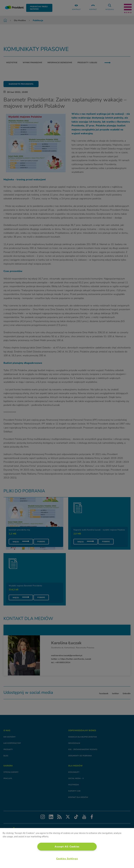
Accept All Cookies (67, 847)
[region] (67, 848)
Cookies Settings (67, 859)
